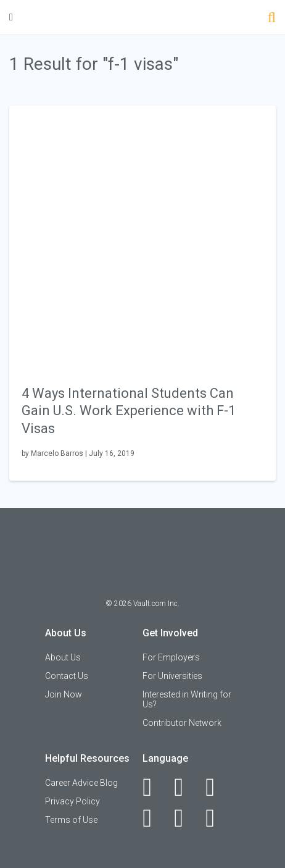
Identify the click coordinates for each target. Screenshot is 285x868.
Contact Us (67, 676)
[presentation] (142, 238)
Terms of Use (71, 820)
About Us (63, 657)
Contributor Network (182, 723)
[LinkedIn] (185, 787)
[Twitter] (217, 787)
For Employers (171, 657)
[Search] (272, 19)
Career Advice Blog (81, 783)
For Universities (172, 676)
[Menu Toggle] (11, 17)
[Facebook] (154, 787)
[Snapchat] (217, 818)
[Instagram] (154, 818)
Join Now (64, 694)
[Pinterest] (185, 818)
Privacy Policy (72, 801)
